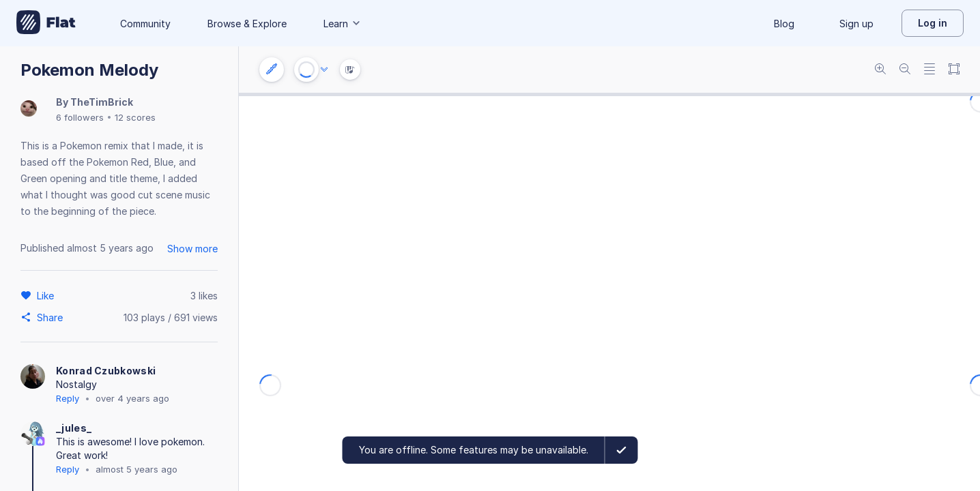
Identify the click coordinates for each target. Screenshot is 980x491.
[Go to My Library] (46, 23)
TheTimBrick (102, 102)
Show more (192, 249)
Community (145, 24)
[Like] (47, 295)
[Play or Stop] (306, 70)
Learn (343, 24)
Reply (68, 398)
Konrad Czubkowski (106, 371)
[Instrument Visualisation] (350, 70)
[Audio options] (324, 70)
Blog (784, 24)
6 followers (80, 117)
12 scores (135, 117)
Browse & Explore (247, 24)
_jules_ (74, 428)
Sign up (856, 24)
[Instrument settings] (272, 70)
